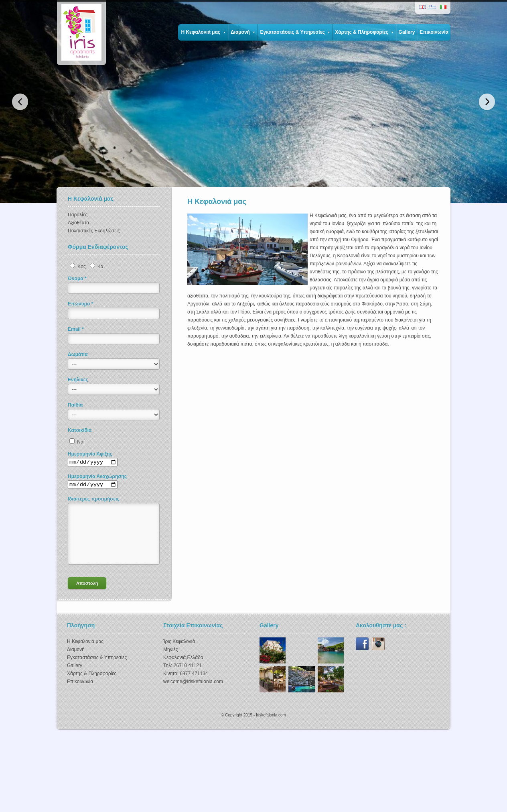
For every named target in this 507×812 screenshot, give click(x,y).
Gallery (407, 32)
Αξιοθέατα (78, 223)
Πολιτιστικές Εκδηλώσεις (94, 231)
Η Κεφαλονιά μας (203, 32)
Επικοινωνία (434, 32)
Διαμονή (243, 32)
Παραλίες (78, 215)
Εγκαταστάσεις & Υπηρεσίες (295, 32)
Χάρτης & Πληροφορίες (364, 32)
